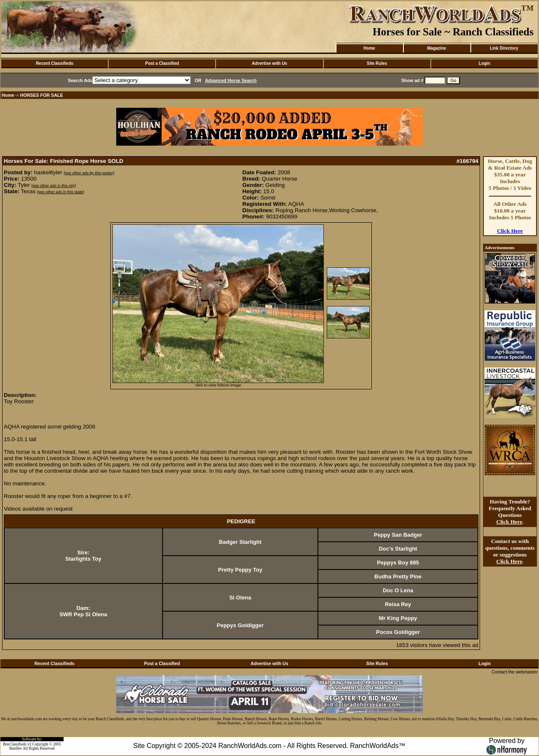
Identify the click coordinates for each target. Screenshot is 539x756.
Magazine (436, 48)
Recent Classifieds (55, 63)
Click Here (510, 231)
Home (369, 48)
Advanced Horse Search (231, 80)
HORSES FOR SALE (42, 95)
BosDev (16, 748)
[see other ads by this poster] (89, 173)
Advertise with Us (269, 63)
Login (484, 63)
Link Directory (504, 48)
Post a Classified (162, 63)
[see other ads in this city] (54, 186)
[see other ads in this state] (60, 192)
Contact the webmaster (515, 672)
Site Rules (377, 63)
